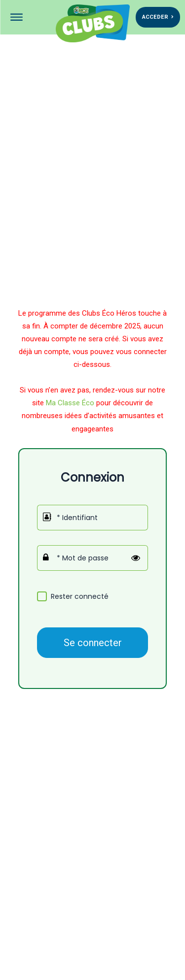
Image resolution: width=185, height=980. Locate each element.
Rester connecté (80, 597)
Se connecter (93, 643)
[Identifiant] (93, 518)
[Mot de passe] (93, 558)
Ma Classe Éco (70, 403)
